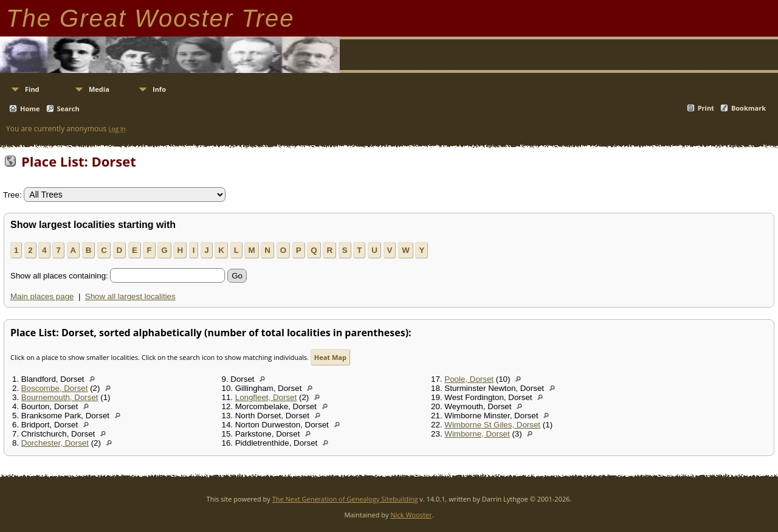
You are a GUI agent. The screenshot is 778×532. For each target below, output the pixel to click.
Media (99, 89)
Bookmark (749, 108)
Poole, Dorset (469, 379)
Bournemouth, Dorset (60, 397)
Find (32, 89)
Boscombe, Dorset (55, 388)
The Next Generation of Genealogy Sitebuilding (345, 499)
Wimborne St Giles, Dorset (492, 425)
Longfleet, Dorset (266, 397)
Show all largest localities (130, 296)
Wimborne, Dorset (477, 434)
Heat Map (330, 357)
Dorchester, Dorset (55, 443)
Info (159, 89)
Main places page (42, 296)
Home (30, 109)
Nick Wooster (411, 515)
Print (706, 108)
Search (68, 109)
